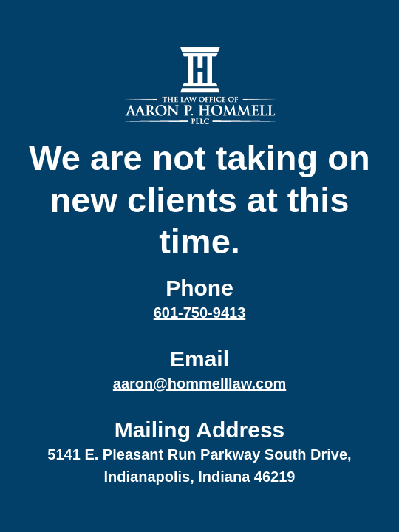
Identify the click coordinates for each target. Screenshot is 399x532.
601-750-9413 (200, 313)
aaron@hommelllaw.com (199, 383)
